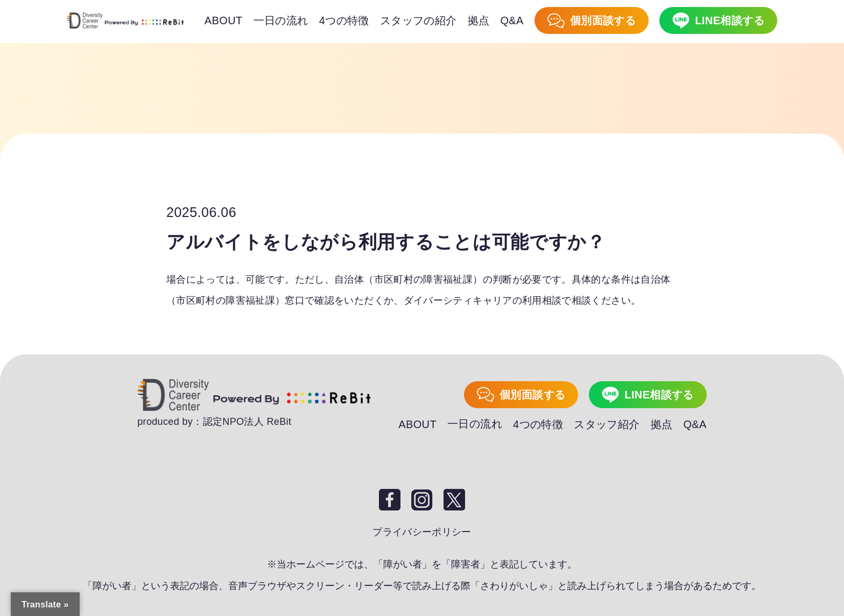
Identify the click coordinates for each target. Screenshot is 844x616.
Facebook (390, 499)
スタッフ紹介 (607, 424)
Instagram (422, 499)
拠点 (662, 424)
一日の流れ (475, 424)
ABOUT (417, 424)
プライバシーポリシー (422, 531)
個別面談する (532, 395)
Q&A (695, 424)
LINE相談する (659, 395)
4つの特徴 (538, 424)
